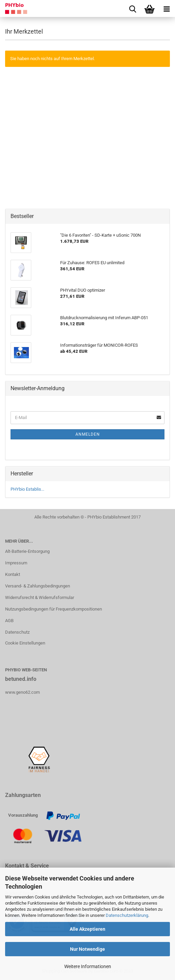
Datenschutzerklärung (127, 915)
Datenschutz (17, 632)
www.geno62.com (22, 692)
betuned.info (21, 679)
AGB (9, 621)
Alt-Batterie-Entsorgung (27, 551)
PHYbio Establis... (27, 489)
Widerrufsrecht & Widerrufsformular (40, 597)
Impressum (16, 563)
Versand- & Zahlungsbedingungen (38, 586)
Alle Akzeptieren (87, 929)
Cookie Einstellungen (25, 643)
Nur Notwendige (87, 949)
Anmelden (88, 434)
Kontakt (13, 574)
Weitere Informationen (88, 966)
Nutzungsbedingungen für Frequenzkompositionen (54, 609)
